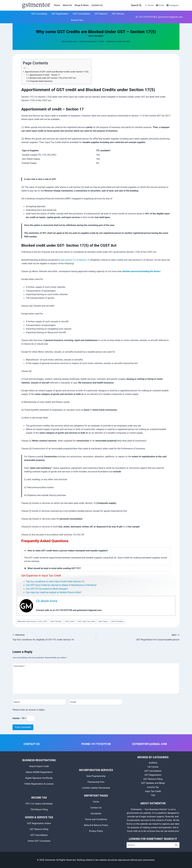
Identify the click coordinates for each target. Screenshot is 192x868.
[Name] (39, 702)
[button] (96, 551)
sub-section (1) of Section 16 (75, 260)
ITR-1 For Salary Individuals (39, 804)
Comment (19, 666)
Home (57, 5)
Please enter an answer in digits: (29, 710)
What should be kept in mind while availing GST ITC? (54, 568)
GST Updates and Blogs (153, 783)
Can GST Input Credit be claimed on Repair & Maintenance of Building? (61, 585)
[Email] (96, 702)
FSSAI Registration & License (39, 784)
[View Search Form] (136, 5)
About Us (67, 5)
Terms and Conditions (96, 819)
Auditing (153, 763)
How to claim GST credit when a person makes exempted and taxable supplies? (68, 551)
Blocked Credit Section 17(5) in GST (32, 621)
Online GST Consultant (39, 841)
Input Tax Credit (96, 36)
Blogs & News (82, 5)
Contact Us (97, 5)
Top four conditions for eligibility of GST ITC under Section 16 (53, 637)
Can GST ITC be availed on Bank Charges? (47, 589)
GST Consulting (39, 14)
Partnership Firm (96, 782)
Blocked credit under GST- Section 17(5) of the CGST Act (53, 78)
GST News (103, 621)
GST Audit (70, 621)
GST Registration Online (39, 823)
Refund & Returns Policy (96, 825)
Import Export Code (39, 766)
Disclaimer (96, 813)
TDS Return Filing (39, 809)
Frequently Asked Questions (41, 81)
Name (17, 702)
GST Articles (56, 621)
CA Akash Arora (71, 41)
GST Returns (101, 14)
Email (73, 702)
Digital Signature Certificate (39, 778)
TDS (153, 795)
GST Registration (60, 14)
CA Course (153, 767)
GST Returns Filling (153, 779)
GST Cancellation (82, 14)
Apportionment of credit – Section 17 (45, 75)
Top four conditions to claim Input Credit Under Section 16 (55, 581)
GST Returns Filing (39, 829)
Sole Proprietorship (96, 776)
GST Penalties (117, 621)
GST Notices (118, 14)
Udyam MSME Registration (39, 772)
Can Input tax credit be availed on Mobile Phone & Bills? (54, 592)
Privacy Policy (96, 831)
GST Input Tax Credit (86, 621)
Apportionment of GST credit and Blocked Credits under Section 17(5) (57, 72)
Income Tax (153, 787)
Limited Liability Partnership (96, 788)
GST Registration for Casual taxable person (139, 637)
